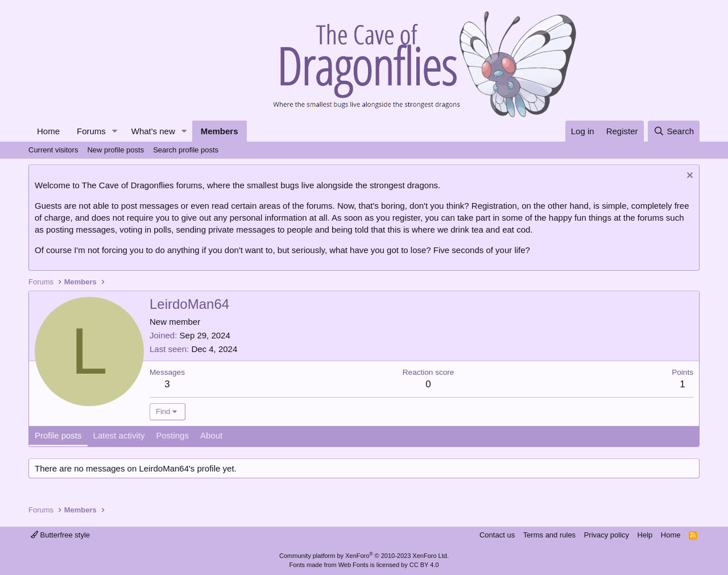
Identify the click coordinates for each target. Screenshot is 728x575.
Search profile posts (186, 150)
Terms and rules (549, 535)
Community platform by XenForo (364, 556)
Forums (91, 131)
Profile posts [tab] (58, 435)
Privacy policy (607, 535)
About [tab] (211, 435)
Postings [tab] (172, 435)
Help (645, 535)
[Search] (674, 131)
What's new (153, 131)
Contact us (497, 535)
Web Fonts (353, 565)
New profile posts (115, 150)
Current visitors (53, 150)
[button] (115, 131)
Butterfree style (60, 535)
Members (220, 131)
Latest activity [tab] (119, 435)
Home (48, 131)
